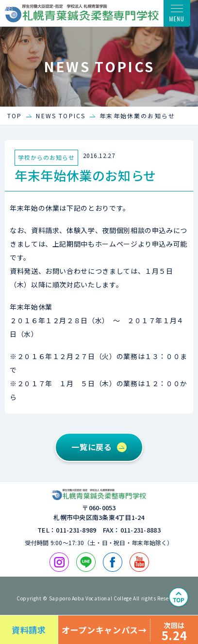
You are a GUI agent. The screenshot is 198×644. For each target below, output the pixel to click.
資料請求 (29, 630)
